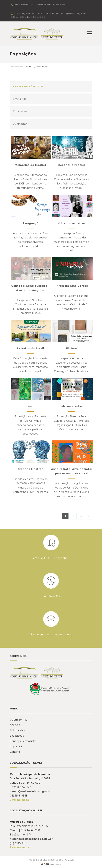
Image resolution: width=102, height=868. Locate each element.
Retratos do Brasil (30, 348)
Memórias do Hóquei (30, 165)
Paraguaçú (30, 223)
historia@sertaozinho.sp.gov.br (31, 839)
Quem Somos (19, 720)
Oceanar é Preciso (72, 165)
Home (30, 66)
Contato (15, 752)
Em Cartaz (20, 99)
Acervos (15, 725)
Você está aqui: (17, 67)
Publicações (17, 730)
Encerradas (20, 111)
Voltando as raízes (72, 223)
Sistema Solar (72, 406)
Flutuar (72, 348)
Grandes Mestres (30, 469)
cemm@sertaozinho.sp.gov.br (30, 791)
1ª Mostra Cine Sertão (72, 286)
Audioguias (20, 124)
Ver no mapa (19, 800)
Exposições (43, 66)
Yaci (30, 406)
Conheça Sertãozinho (23, 741)
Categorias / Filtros (28, 86)
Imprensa (16, 746)
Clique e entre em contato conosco (51, 635)
